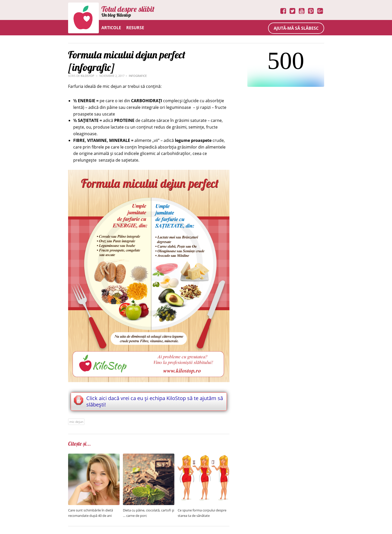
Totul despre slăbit (128, 9)
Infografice (138, 76)
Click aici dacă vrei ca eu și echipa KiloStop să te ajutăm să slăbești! (155, 401)
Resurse (135, 28)
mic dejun (76, 422)
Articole (111, 28)
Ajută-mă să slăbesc (296, 28)
